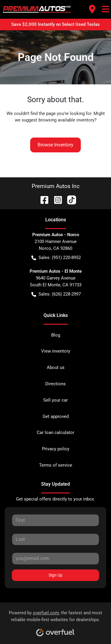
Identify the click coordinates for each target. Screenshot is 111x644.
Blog (56, 335)
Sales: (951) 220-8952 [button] (56, 258)
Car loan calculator (55, 433)
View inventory (56, 351)
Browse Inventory (55, 145)
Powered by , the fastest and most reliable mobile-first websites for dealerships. (55, 621)
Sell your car (55, 400)
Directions (55, 384)
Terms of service (56, 465)
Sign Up (55, 575)
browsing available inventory (66, 120)
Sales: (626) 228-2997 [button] (56, 294)
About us (56, 367)
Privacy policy (56, 449)
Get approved (56, 416)
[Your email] (55, 558)
